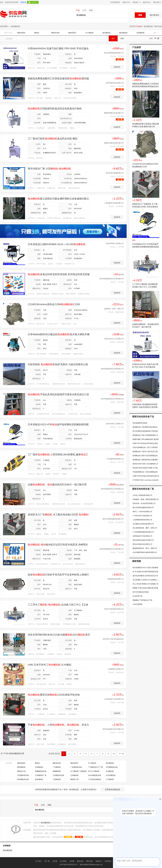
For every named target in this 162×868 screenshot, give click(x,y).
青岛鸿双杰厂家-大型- (49, 169)
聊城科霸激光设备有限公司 (114, 113)
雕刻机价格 (55, 33)
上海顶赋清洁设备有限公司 (114, 203)
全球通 (72, 861)
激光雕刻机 (106, 33)
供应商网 (4, 26)
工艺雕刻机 (110, 779)
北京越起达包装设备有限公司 (143, 524)
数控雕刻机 (123, 33)
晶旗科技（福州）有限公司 (114, 309)
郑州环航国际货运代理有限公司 (112, 369)
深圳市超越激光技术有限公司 (113, 729)
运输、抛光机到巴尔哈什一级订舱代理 (57, 485)
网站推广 (136, 2)
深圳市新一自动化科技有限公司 (144, 503)
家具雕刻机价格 (23, 779)
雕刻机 (37, 33)
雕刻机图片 (72, 33)
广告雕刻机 (57, 767)
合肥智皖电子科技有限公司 (142, 536)
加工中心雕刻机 (94, 771)
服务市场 (147, 2)
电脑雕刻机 (57, 771)
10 (114, 754)
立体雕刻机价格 (58, 775)
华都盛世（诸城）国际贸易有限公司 (145, 499)
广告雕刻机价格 (76, 767)
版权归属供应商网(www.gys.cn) (91, 865)
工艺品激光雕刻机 (95, 779)
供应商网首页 (115, 2)
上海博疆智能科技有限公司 (142, 520)
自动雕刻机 (110, 771)
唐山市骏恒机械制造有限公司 (143, 508)
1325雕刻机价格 (112, 767)
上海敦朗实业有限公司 (116, 669)
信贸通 (55, 861)
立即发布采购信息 (112, 789)
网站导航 (157, 2)
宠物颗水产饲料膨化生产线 (142, 600)
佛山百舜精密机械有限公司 (114, 53)
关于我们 (39, 861)
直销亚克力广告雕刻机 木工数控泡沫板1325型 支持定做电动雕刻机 (145, 207)
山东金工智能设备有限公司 (142, 495)
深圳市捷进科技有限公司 (115, 83)
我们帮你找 (154, 15)
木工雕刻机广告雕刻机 (79, 771)
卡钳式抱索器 (137, 604)
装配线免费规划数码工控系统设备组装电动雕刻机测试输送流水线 (146, 86)
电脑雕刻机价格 (41, 771)
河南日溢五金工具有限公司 (114, 339)
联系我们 (108, 861)
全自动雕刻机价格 (95, 775)
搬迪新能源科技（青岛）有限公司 (145, 548)
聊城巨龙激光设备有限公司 (114, 143)
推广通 (47, 861)
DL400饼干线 (137, 596)
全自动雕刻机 (111, 775)
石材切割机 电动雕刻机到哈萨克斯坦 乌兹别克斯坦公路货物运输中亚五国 (145, 407)
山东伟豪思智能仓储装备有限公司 (145, 552)
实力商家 (63, 861)
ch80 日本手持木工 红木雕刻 (49, 665)
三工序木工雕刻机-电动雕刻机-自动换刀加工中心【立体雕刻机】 (145, 287)
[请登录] (23, 2)
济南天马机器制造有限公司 (114, 609)
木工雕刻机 (89, 33)
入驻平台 (34, 2)
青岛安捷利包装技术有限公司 (143, 540)
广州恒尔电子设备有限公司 (142, 516)
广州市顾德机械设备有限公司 (143, 532)
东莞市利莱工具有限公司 (115, 243)
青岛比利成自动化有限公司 (142, 544)
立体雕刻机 (74, 775)
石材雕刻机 (140, 33)
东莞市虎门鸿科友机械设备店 (113, 639)
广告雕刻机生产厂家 (95, 767)
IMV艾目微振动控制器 (140, 592)
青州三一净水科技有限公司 (142, 512)
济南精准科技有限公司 (116, 579)
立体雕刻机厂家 (41, 775)
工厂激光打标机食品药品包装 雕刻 (53, 139)
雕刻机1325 (22, 771)
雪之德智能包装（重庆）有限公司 (145, 528)
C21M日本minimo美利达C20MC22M (54, 304)
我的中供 (126, 2)
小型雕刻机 (57, 779)
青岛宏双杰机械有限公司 (115, 173)
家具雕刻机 (39, 779)
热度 (122, 38)
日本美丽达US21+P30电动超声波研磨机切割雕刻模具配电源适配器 (146, 247)
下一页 (157, 38)
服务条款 (80, 861)
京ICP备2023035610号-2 (69, 865)
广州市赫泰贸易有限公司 (115, 459)
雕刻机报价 (21, 33)
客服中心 (99, 861)
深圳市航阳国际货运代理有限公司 (111, 279)
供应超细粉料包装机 (140, 423)
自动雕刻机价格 (23, 775)
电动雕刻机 (148, 26)
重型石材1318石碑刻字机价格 (54, 695)
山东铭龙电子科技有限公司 (114, 699)
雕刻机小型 (74, 779)
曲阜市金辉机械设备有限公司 (113, 519)
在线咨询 (117, 67)
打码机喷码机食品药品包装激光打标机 (55, 109)
